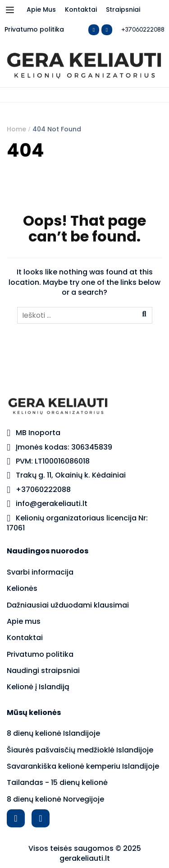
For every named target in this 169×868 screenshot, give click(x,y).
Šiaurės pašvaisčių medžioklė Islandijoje (80, 750)
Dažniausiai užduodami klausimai (68, 605)
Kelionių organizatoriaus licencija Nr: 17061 (77, 523)
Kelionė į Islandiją (38, 687)
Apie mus (24, 621)
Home (16, 129)
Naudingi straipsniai (43, 671)
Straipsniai (123, 9)
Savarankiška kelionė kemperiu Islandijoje (83, 766)
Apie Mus (41, 9)
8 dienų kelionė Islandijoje (53, 733)
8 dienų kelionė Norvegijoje (55, 799)
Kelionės (22, 588)
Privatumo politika (34, 29)
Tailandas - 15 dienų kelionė (57, 782)
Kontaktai (81, 9)
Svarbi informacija (40, 572)
